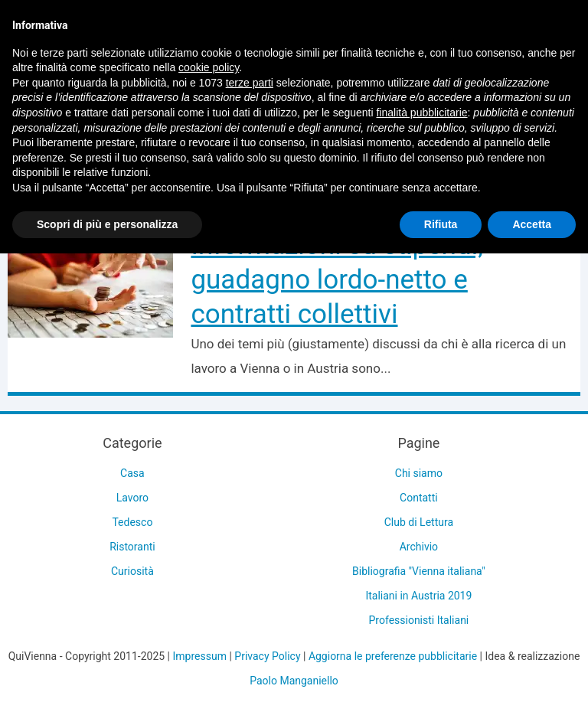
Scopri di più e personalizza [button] (107, 224)
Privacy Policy (267, 656)
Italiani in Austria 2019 (418, 596)
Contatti (419, 498)
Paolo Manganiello (294, 681)
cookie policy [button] (209, 67)
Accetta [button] (532, 224)
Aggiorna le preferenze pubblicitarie (393, 656)
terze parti (250, 83)
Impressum (200, 656)
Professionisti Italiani (419, 620)
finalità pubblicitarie (421, 113)
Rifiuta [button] (441, 224)
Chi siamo (419, 473)
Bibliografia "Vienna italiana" (419, 571)
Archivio (419, 547)
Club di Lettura (419, 522)
